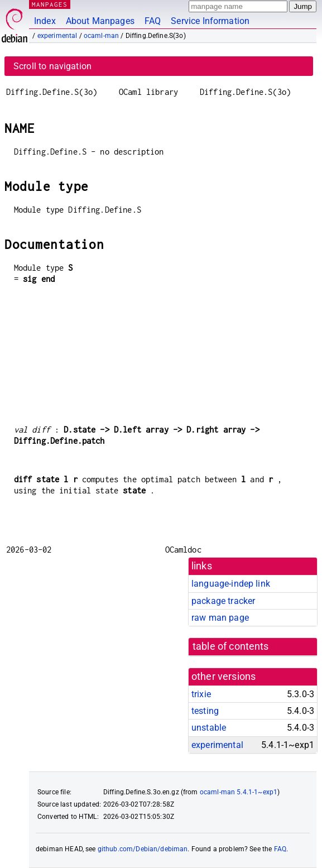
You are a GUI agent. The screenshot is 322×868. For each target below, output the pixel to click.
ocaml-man (101, 36)
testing (205, 711)
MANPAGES (50, 4)
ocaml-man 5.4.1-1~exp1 (239, 792)
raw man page (220, 618)
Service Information (210, 21)
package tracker (223, 601)
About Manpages (100, 21)
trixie (201, 694)
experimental (57, 36)
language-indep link (231, 584)
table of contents (231, 646)
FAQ (153, 21)
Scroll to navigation (52, 66)
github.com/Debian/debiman (143, 849)
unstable (209, 728)
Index (45, 21)
